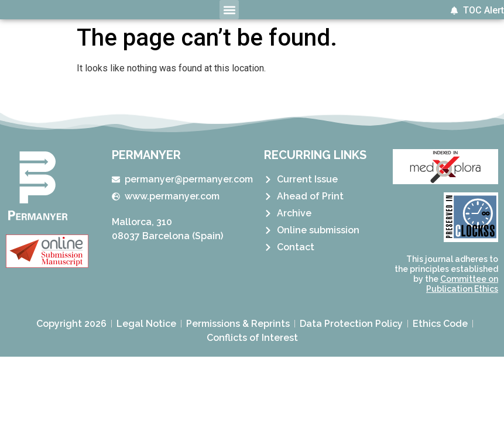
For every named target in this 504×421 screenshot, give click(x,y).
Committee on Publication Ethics (462, 284)
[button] (229, 10)
